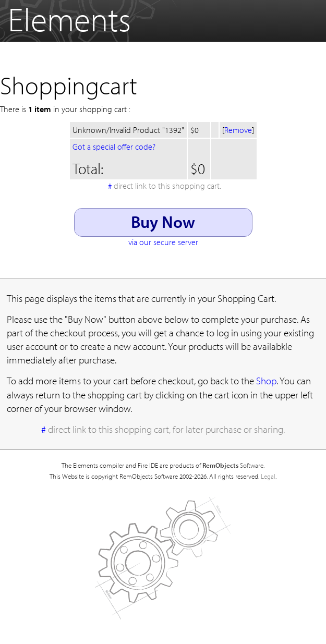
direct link (167, 186)
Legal (268, 476)
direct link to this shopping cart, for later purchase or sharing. (166, 429)
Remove (238, 130)
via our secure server (163, 242)
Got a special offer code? (114, 147)
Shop (266, 381)
